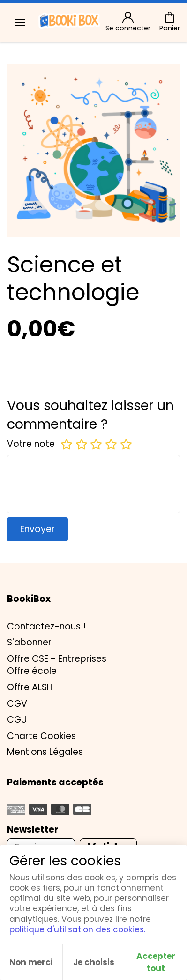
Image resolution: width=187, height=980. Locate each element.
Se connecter (128, 22)
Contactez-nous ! (46, 626)
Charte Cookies (41, 736)
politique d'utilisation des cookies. (77, 929)
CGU (17, 720)
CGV (17, 704)
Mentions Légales (45, 752)
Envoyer (37, 529)
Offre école (32, 671)
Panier (170, 22)
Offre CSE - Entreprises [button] (57, 659)
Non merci (31, 962)
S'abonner (29, 642)
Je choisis (94, 962)
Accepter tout (156, 962)
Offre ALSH (30, 687)
